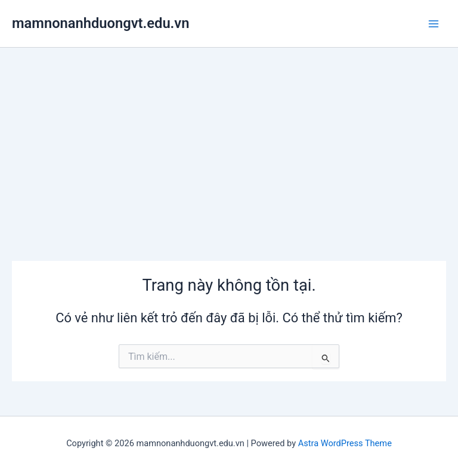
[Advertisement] (229, 137)
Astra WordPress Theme (345, 443)
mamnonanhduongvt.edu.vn (100, 23)
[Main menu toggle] (434, 24)
